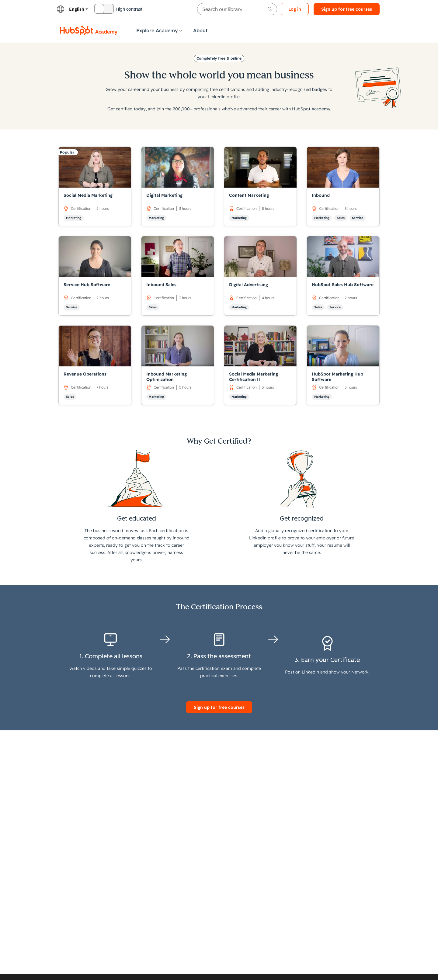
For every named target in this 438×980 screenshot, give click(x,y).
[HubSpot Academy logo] (89, 30)
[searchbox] (237, 9)
